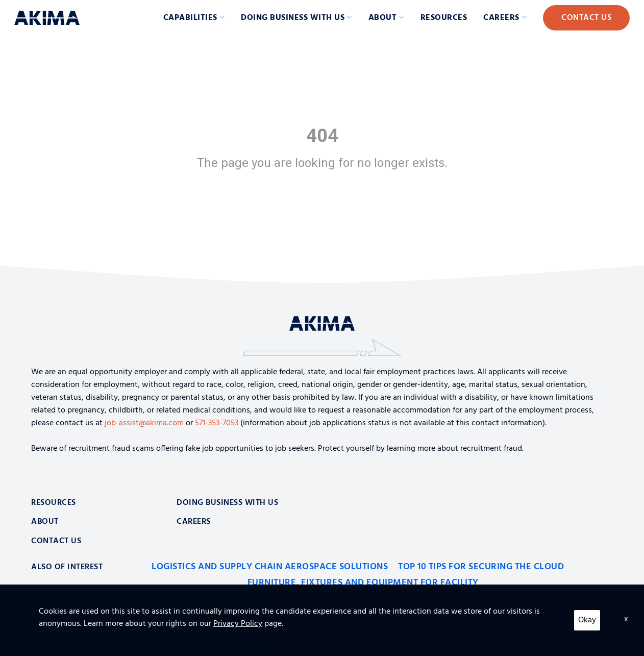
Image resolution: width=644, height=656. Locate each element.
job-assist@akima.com (144, 423)
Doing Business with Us (293, 18)
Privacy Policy (52, 641)
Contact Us (586, 18)
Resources (444, 18)
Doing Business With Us (227, 503)
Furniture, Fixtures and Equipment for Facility (363, 583)
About (383, 18)
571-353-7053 (217, 423)
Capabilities (190, 18)
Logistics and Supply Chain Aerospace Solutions (270, 567)
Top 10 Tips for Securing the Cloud (481, 567)
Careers (501, 18)
